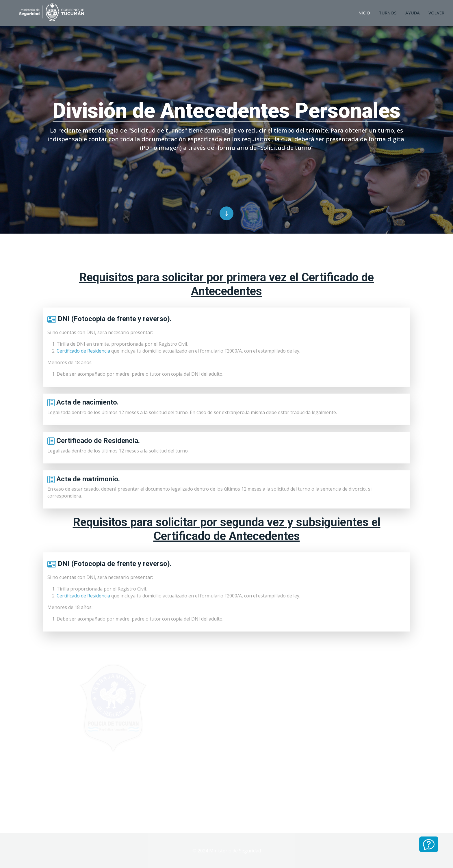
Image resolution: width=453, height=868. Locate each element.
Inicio (364, 13)
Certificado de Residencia (83, 351)
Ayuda (413, 13)
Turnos (388, 13)
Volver (436, 13)
